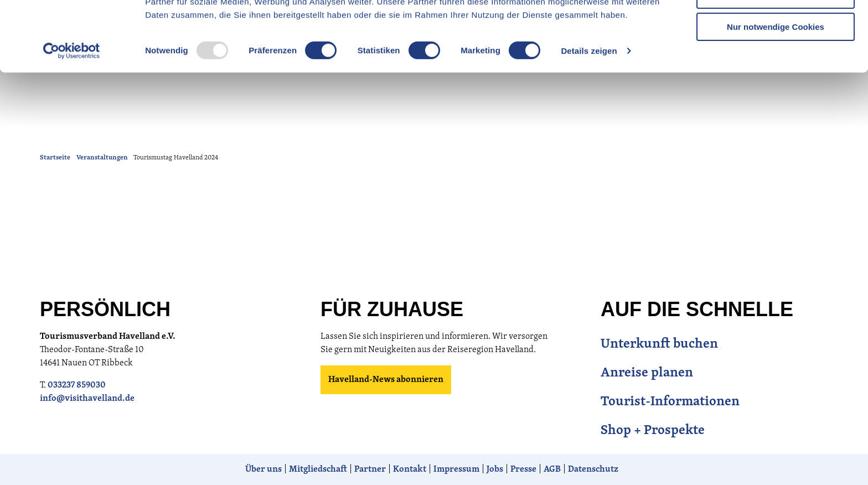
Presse (523, 469)
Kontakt (410, 469)
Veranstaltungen (102, 158)
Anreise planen (647, 373)
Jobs (495, 469)
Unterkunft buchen (659, 344)
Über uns (263, 469)
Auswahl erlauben (776, 60)
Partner (370, 469)
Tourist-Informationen (670, 402)
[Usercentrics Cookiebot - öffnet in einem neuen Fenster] (72, 116)
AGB (552, 469)
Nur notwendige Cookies (776, 92)
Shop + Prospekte (653, 431)
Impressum (456, 469)
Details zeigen (589, 116)
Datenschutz (593, 469)
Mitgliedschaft (318, 469)
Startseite (55, 158)
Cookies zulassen (776, 27)
